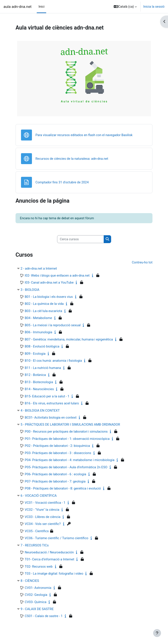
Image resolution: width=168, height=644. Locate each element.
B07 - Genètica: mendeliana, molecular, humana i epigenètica (69, 339)
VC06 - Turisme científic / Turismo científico (57, 538)
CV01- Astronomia (38, 588)
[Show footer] (157, 633)
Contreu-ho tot (142, 262)
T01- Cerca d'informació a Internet (49, 559)
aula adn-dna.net (17, 7)
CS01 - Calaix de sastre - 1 (44, 616)
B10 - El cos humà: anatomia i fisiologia (53, 361)
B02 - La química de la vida (44, 304)
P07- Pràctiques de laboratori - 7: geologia (55, 481)
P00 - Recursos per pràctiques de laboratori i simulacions (66, 432)
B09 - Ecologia (35, 354)
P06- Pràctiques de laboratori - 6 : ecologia (55, 474)
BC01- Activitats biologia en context (51, 418)
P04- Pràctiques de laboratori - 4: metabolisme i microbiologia (70, 460)
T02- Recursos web (39, 567)
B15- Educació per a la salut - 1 (47, 396)
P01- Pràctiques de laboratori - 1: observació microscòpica (67, 439)
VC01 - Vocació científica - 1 (45, 503)
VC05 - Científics (37, 531)
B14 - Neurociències (39, 389)
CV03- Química (36, 602)
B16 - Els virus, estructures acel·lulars (52, 403)
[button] (125, 7)
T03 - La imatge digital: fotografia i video (54, 574)
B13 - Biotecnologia (39, 382)
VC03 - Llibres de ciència (43, 517)
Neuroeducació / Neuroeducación (49, 552)
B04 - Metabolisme (38, 318)
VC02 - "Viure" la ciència (42, 510)
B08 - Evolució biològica (42, 346)
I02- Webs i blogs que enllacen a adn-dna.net (57, 275)
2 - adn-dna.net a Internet (39, 268)
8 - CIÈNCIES (30, 581)
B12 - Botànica (35, 375)
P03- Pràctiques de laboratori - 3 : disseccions (58, 453)
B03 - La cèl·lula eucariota (43, 311)
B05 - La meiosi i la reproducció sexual (53, 325)
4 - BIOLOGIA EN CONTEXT (40, 411)
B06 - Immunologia (38, 332)
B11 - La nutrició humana (43, 368)
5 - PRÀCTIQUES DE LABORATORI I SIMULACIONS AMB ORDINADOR (70, 425)
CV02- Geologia (36, 595)
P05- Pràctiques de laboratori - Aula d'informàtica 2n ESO (66, 467)
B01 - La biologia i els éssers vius (49, 297)
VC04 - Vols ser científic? (43, 524)
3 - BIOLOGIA (30, 290)
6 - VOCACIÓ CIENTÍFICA (39, 496)
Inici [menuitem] (41, 7)
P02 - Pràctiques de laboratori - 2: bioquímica (57, 446)
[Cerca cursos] (80, 239)
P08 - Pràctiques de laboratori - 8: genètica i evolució (63, 488)
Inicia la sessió (154, 7)
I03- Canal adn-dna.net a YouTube (49, 283)
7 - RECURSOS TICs (35, 545)
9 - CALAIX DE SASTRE (37, 609)
